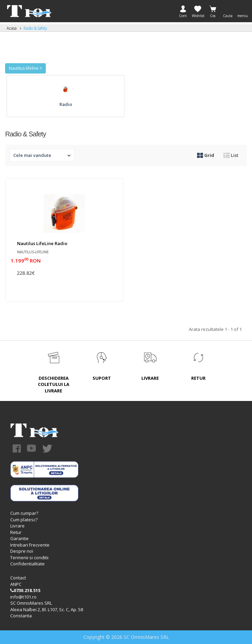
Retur (16, 532)
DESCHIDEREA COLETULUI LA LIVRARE (54, 384)
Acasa (11, 28)
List (231, 155)
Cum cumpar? (24, 513)
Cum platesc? (24, 520)
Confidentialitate (27, 564)
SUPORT (102, 378)
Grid (206, 155)
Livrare (17, 526)
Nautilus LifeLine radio (42, 243)
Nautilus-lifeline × (25, 68)
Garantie (19, 538)
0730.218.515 (25, 590)
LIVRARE (150, 378)
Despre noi (22, 551)
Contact (18, 578)
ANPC (16, 584)
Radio (66, 104)
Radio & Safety (35, 28)
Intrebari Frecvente (30, 545)
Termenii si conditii (29, 558)
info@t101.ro (23, 597)
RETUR (198, 378)
